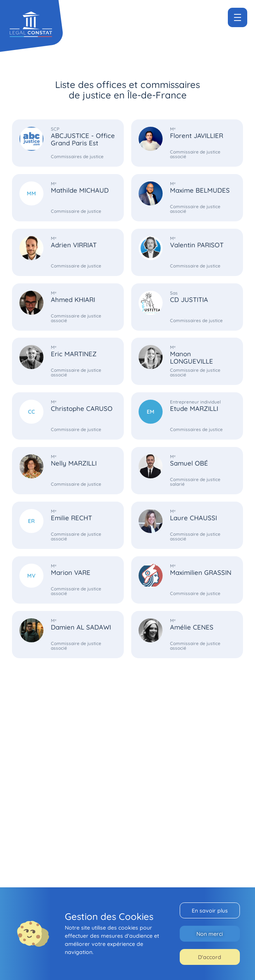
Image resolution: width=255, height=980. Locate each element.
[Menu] (238, 17)
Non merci (210, 934)
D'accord (210, 957)
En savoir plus (210, 910)
